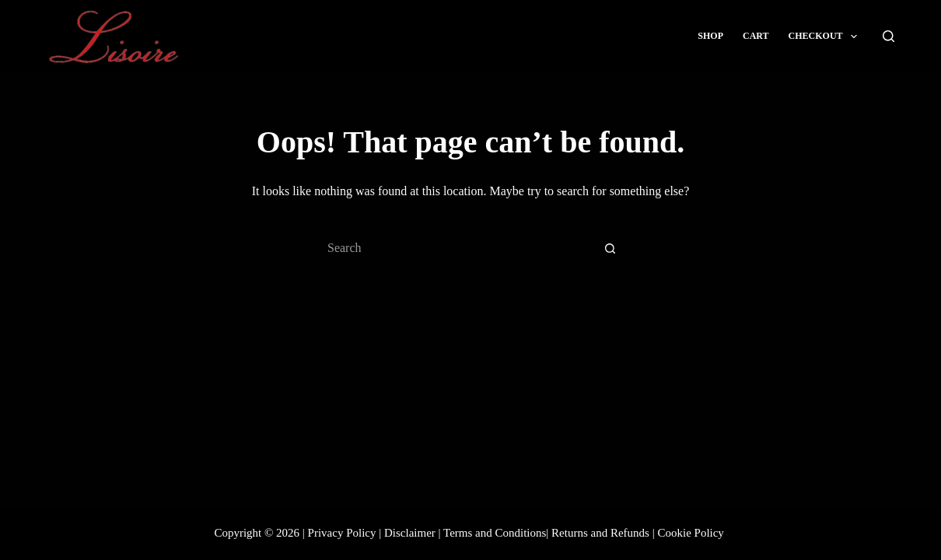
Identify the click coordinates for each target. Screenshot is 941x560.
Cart (756, 36)
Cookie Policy (690, 533)
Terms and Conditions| (496, 533)
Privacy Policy (342, 533)
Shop (710, 36)
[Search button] (610, 248)
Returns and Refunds (600, 533)
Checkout (826, 37)
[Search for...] (455, 248)
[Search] (889, 36)
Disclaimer (410, 533)
